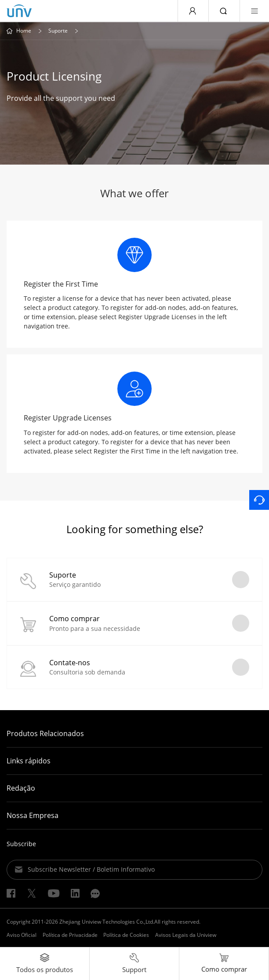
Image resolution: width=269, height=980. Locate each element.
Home (24, 31)
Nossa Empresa (33, 815)
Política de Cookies (126, 935)
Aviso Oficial (22, 935)
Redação (21, 788)
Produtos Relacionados (45, 733)
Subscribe (21, 844)
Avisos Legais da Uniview (186, 935)
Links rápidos (29, 761)
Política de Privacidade (70, 935)
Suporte (58, 31)
